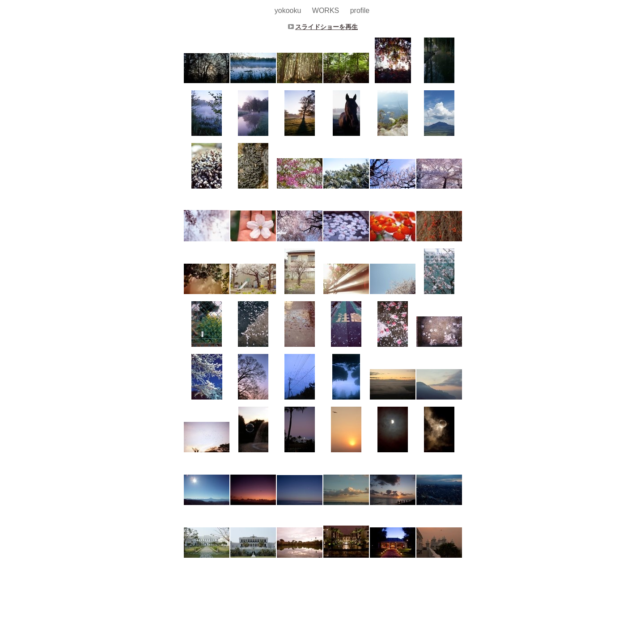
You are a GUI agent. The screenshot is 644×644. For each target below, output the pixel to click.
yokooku (289, 11)
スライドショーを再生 (326, 27)
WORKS (327, 11)
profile (360, 11)
